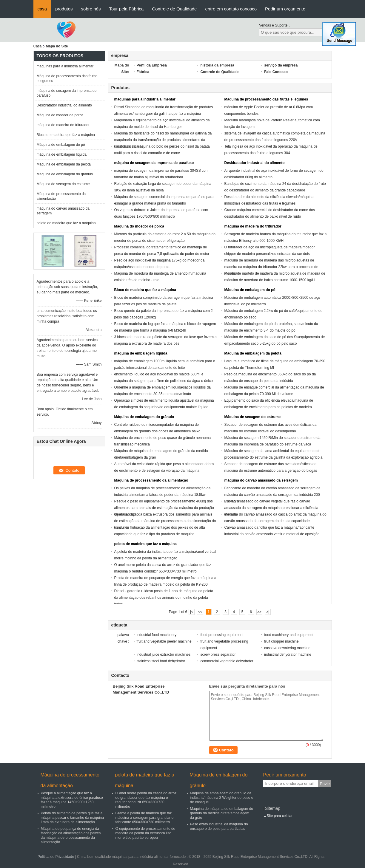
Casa (38, 46)
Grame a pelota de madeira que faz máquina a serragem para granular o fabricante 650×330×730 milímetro (145, 818)
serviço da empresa (281, 65)
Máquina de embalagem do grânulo (65, 174)
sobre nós (91, 9)
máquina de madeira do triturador (63, 125)
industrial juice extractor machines (164, 655)
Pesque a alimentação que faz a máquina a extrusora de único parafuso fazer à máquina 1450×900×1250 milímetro (72, 800)
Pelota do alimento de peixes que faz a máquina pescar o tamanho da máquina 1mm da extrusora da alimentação (72, 818)
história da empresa (217, 65)
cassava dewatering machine (287, 648)
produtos (64, 9)
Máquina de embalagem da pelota (64, 164)
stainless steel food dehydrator (161, 661)
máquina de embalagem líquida (62, 154)
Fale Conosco (276, 72)
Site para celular (278, 816)
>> (259, 612)
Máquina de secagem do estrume (63, 184)
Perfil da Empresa (152, 65)
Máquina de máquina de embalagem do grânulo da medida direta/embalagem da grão (222, 813)
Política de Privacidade (56, 857)
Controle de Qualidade (174, 9)
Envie (325, 784)
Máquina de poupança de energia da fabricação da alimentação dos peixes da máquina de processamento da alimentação (71, 835)
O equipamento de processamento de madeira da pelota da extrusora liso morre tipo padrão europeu (145, 833)
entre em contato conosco (231, 9)
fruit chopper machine (281, 641)
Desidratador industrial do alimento (64, 105)
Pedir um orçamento (285, 9)
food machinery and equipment (289, 635)
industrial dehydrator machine (288, 655)
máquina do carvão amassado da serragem (63, 211)
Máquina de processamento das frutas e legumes (67, 78)
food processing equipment (222, 635)
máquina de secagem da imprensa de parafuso (67, 93)
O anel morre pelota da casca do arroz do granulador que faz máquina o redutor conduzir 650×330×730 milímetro (146, 800)
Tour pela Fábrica (126, 9)
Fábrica (143, 72)
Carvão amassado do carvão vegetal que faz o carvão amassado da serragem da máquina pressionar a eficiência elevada (271, 508)
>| (268, 612)
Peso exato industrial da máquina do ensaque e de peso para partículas (219, 826)
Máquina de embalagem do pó (61, 145)
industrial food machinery (157, 635)
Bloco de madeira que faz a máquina (66, 135)
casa (42, 9)
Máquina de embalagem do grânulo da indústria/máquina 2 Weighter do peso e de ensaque (222, 798)
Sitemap (273, 808)
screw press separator (218, 655)
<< (200, 612)
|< (192, 612)
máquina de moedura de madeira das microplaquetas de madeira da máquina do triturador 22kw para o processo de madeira (271, 267)
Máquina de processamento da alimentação (61, 196)
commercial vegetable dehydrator (227, 661)
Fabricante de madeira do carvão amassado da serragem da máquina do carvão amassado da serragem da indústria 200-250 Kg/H (273, 495)
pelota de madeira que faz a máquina (66, 223)
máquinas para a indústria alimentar (65, 66)
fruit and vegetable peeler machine (164, 641)
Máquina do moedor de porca (60, 115)
